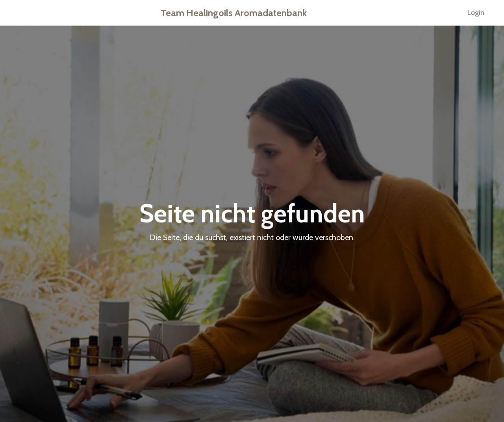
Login (476, 13)
